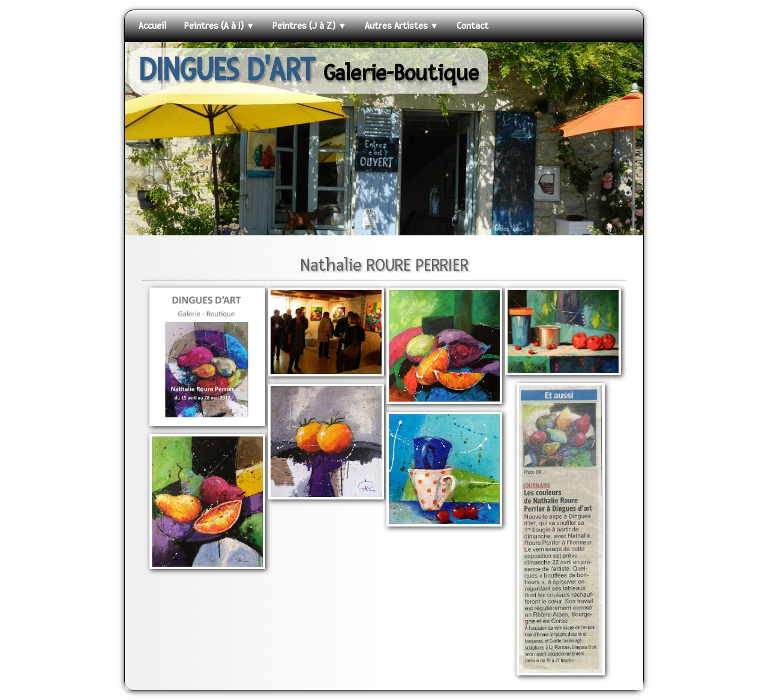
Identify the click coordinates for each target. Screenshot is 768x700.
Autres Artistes (402, 26)
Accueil (152, 26)
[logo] (309, 71)
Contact (472, 26)
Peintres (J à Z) (309, 26)
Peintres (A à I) (219, 26)
